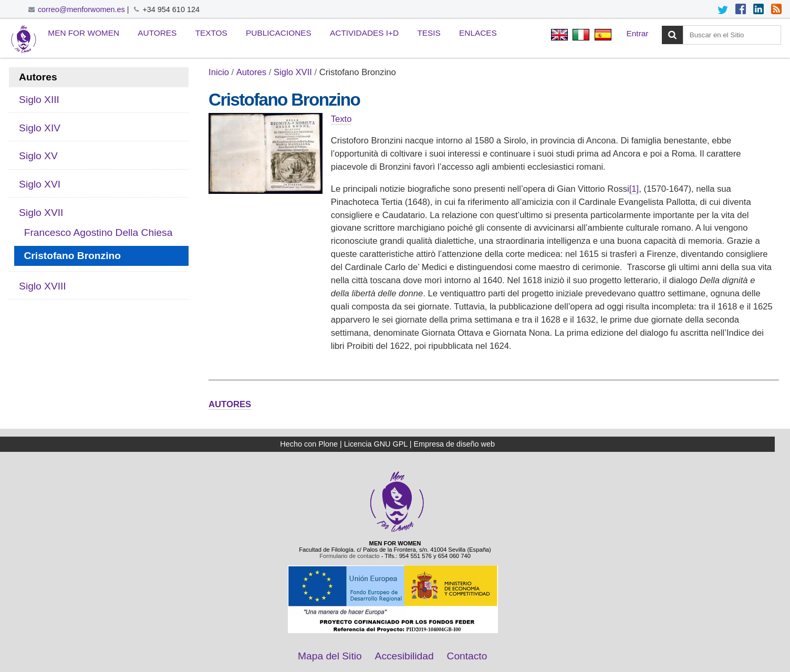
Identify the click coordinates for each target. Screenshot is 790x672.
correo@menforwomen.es (81, 9)
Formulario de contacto (349, 556)
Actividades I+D (364, 33)
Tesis (429, 33)
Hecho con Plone (309, 444)
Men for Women (84, 33)
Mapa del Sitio (330, 656)
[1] (634, 189)
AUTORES (230, 404)
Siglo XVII (293, 72)
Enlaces (478, 33)
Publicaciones (279, 33)
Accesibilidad (404, 656)
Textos (211, 33)
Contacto (467, 656)
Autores (157, 33)
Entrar (638, 33)
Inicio (219, 72)
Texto (341, 119)
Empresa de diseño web (454, 444)
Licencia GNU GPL (376, 444)
